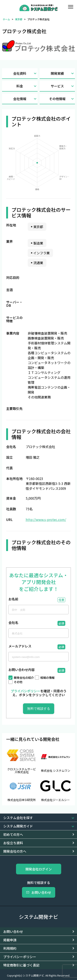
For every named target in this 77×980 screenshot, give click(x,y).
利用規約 (10, 948)
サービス (63, 86)
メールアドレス (20, 646)
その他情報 (62, 99)
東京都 (19, 19)
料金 (27, 86)
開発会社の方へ (15, 851)
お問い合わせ (39, 892)
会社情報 (25, 99)
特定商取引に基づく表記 (21, 965)
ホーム (6, 19)
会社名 (13, 623)
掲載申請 (10, 940)
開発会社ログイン (39, 869)
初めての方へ (13, 834)
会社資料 (25, 73)
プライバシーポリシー (20, 957)
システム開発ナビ (38, 917)
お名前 (13, 599)
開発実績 (63, 73)
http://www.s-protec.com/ (46, 519)
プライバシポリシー (25, 691)
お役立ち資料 (13, 843)
